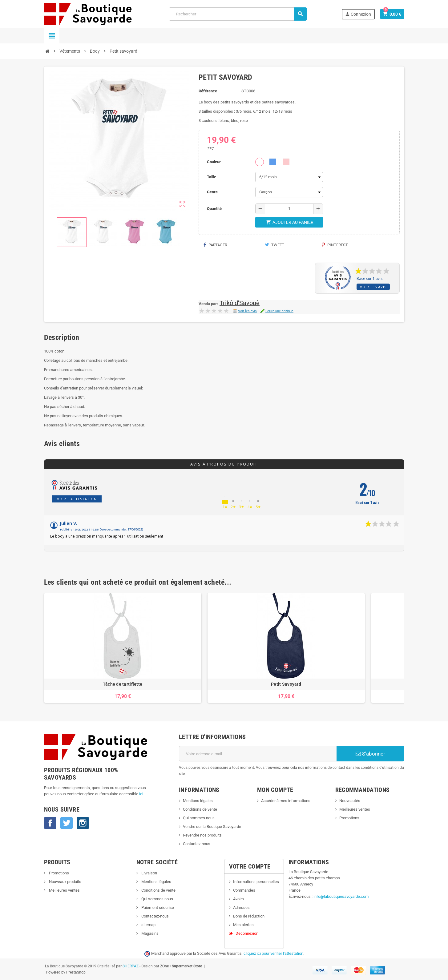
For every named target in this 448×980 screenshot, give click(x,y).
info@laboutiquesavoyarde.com (341, 896)
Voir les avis (373, 287)
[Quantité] (289, 209)
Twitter (67, 823)
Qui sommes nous (199, 818)
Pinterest (335, 245)
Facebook (50, 823)
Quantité (214, 209)
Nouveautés (350, 801)
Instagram (83, 823)
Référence (208, 91)
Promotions (349, 818)
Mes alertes (243, 925)
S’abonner (370, 754)
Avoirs (238, 899)
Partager (215, 245)
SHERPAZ (131, 966)
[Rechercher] (238, 14)
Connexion (358, 14)
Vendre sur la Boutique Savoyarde (212, 827)
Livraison (149, 873)
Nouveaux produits (65, 882)
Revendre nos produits (202, 835)
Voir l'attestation (77, 499)
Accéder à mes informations (286, 801)
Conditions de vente (200, 809)
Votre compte (250, 866)
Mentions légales (198, 801)
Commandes (244, 890)
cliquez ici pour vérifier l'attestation (273, 953)
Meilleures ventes (355, 809)
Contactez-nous (197, 844)
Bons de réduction (249, 916)
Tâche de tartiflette (123, 684)
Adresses (241, 907)
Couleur (214, 162)
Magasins (149, 933)
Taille (212, 177)
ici (141, 794)
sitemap (148, 925)
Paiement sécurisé (157, 907)
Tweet (274, 245)
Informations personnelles (256, 882)
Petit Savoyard (286, 684)
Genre (212, 192)
